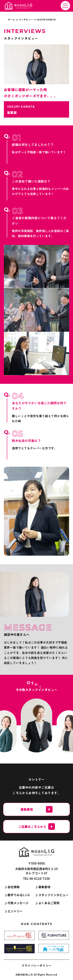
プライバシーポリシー (36, 965)
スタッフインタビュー (53, 895)
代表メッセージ (18, 903)
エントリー (15, 911)
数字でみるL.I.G (19, 895)
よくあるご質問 (49, 903)
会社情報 (14, 887)
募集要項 (44, 887)
